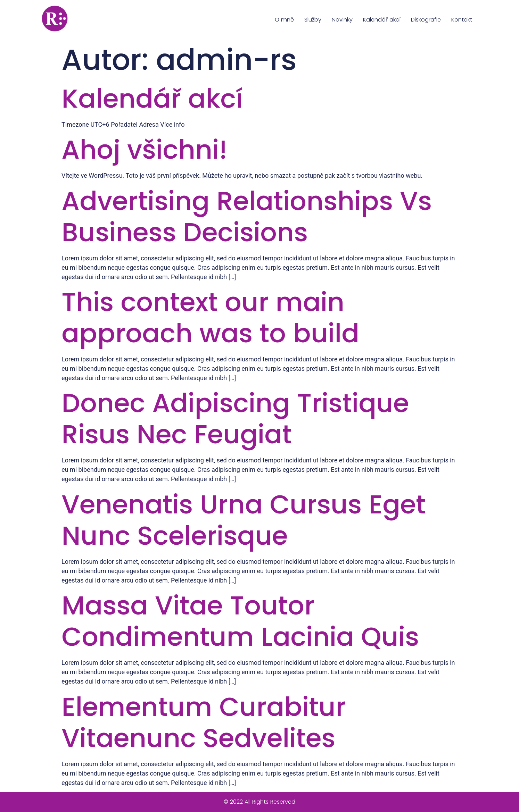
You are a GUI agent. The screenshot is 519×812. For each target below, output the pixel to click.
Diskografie (426, 20)
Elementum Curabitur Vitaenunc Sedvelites (204, 722)
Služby (313, 20)
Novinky (342, 20)
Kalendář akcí (382, 20)
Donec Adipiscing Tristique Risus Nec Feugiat (235, 418)
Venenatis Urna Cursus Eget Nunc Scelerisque (244, 520)
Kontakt (462, 20)
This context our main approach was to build (210, 317)
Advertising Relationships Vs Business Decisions (247, 216)
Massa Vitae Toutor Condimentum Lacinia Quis (240, 621)
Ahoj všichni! (145, 149)
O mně (284, 20)
